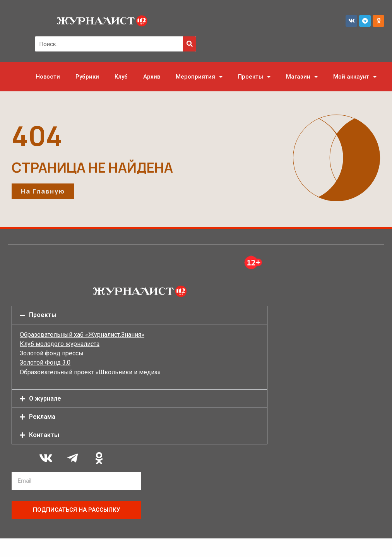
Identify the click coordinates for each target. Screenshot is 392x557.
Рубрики (87, 77)
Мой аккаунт (355, 77)
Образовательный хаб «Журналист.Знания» (82, 335)
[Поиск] (190, 44)
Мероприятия (199, 77)
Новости (48, 77)
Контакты (44, 435)
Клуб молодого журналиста (60, 344)
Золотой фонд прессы (52, 353)
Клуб (121, 77)
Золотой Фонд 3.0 (45, 362)
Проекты (254, 77)
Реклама (42, 417)
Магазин (302, 77)
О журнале (45, 398)
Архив (152, 77)
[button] (140, 315)
